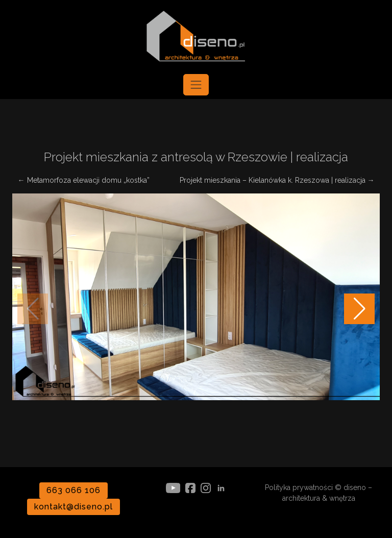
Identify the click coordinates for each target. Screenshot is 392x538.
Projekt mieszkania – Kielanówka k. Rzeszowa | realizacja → (277, 180)
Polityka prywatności (299, 487)
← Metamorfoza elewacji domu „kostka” (84, 180)
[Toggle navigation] (196, 85)
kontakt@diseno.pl (73, 507)
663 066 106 (73, 490)
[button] (359, 309)
